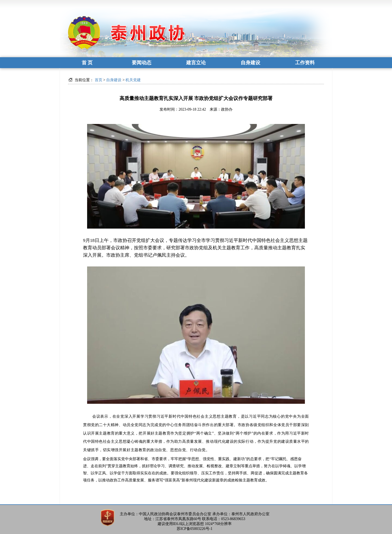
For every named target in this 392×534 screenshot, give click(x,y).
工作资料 (305, 63)
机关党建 (133, 80)
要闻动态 (142, 63)
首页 (99, 80)
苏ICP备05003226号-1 (195, 529)
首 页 (87, 63)
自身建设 (250, 63)
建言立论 (196, 63)
